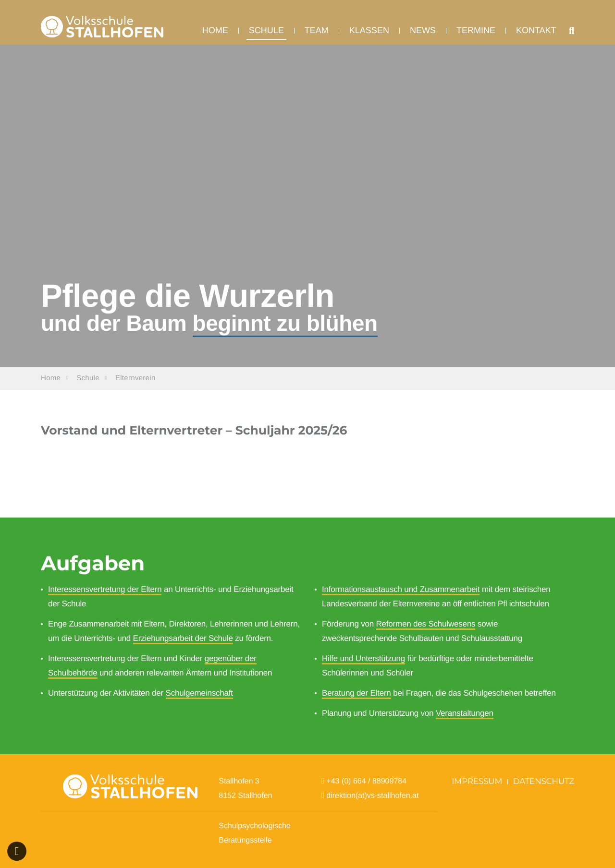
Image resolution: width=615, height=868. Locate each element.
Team (317, 36)
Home (215, 36)
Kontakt (536, 36)
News (423, 36)
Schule (266, 36)
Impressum (477, 782)
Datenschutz (544, 782)
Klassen (369, 36)
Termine (476, 36)
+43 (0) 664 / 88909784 (366, 781)
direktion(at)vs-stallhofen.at (374, 796)
